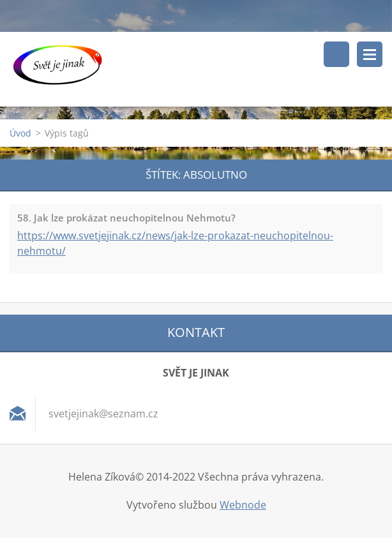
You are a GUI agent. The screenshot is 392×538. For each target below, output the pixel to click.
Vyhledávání (336, 54)
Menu (370, 54)
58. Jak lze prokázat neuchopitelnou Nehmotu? (126, 218)
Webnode (243, 505)
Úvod (20, 133)
